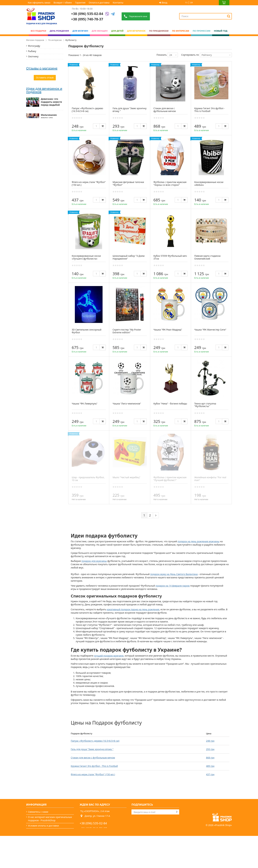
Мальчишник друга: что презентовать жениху (49, 232)
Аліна (29, 166)
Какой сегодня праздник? (42, 852)
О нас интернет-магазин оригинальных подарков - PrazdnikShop (50, 819)
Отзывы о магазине (42, 125)
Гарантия (80, 3)
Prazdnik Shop (223, 857)
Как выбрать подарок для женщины (48, 265)
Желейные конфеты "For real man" (210, 479)
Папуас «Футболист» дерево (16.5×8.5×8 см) (95, 741)
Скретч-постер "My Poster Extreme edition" (127, 331)
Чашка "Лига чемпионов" (127, 404)
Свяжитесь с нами (38, 812)
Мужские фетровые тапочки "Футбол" (128, 183)
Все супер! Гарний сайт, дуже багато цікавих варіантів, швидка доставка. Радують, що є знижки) (45, 153)
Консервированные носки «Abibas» (209, 183)
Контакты (118, 3)
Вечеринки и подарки (40, 847)
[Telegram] (113, 14)
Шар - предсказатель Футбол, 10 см (88, 479)
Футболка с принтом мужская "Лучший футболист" (170, 479)
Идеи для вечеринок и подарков (44, 203)
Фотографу (34, 46)
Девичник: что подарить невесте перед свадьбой (51, 215)
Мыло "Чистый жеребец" (126, 477)
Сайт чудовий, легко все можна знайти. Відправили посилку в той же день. (44, 173)
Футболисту (34, 114)
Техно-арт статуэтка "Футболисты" (205, 405)
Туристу (32, 88)
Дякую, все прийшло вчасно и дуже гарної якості (43, 135)
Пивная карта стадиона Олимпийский (207, 257)
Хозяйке (32, 77)
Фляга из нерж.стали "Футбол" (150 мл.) (93, 774)
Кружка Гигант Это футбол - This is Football (94, 766)
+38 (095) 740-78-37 (93, 828)
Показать (162, 55)
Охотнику (33, 56)
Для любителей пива (40, 104)
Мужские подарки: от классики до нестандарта (52, 249)
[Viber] (107, 14)
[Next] (156, 515)
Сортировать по (190, 55)
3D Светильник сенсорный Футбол (87, 331)
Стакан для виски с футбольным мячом (93, 758)
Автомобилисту (37, 72)
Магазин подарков (35, 40)
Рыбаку (32, 51)
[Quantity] (96, 126)
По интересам (55, 40)
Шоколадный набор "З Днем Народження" (129, 257)
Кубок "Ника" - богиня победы (170, 404)
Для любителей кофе (40, 109)
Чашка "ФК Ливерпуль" (85, 404)
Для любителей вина (40, 99)
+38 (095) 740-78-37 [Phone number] (87, 19)
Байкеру (32, 62)
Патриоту (33, 67)
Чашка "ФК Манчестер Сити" (210, 330)
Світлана (31, 147)
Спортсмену (35, 83)
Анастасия (32, 130)
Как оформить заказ (39, 3)
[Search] (229, 16)
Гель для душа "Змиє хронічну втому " (92, 749)
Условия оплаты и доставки (43, 826)
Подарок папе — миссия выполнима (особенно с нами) (52, 283)
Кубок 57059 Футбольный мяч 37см (170, 257)
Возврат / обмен (63, 3)
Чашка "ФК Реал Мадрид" (168, 330)
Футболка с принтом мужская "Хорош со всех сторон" (170, 183)
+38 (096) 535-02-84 (87, 14)
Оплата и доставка (99, 3)
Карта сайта (35, 857)
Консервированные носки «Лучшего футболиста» (86, 257)
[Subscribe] (177, 812)
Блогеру (32, 93)
